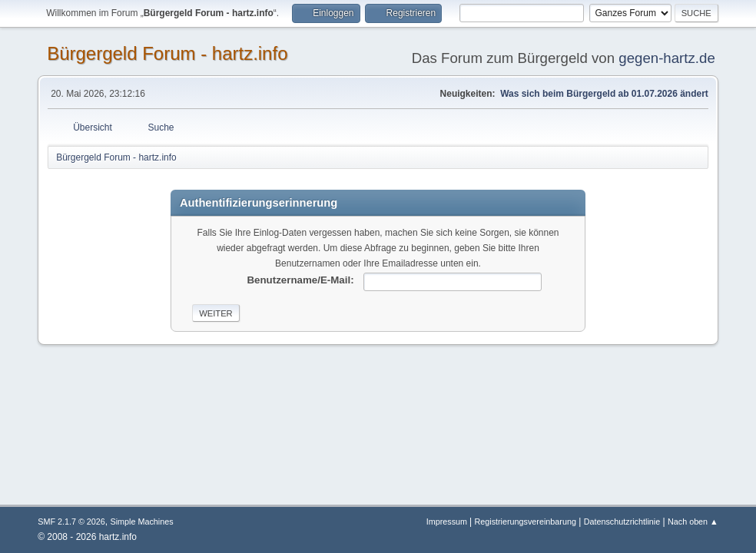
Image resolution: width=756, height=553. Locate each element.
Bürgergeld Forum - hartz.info (167, 53)
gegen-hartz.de (667, 58)
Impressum (448, 522)
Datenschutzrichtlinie (622, 522)
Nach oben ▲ (693, 522)
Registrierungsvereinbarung (525, 522)
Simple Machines (142, 522)
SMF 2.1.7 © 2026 (71, 522)
